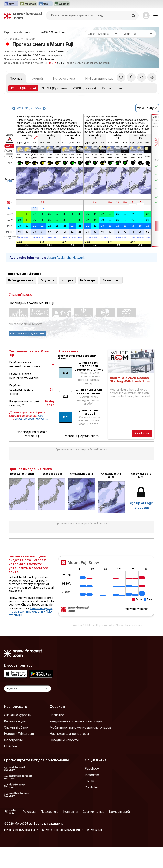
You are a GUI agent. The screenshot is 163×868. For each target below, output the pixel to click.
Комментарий (119, 812)
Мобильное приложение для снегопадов (80, 727)
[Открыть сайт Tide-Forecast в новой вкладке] (45, 4)
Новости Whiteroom (19, 734)
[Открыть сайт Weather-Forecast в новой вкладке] (62, 4)
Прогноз (16, 78)
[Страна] (103, 34)
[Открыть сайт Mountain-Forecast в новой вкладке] (28, 4)
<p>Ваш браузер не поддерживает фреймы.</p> (106, 589)
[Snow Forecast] (23, 16)
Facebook (92, 768)
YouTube (91, 787)
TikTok (90, 781)
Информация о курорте (103, 78)
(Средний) (54, 88)
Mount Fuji (58, 32)
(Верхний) (23, 88)
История (67, 280)
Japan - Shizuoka (33, 32)
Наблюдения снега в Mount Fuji (32, 434)
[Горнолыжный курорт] (138, 34)
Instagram (92, 775)
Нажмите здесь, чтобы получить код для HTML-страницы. (31, 612)
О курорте (47, 280)
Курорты (10, 32)
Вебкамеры (88, 280)
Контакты (71, 812)
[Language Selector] (28, 689)
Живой (38, 78)
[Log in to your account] (146, 16)
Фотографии (13, 740)
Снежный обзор (16, 727)
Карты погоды (112, 88)
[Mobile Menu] (156, 16)
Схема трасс (111, 280)
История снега (64, 78)
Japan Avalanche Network (66, 258)
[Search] (134, 16)
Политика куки (94, 830)
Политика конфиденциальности (60, 830)
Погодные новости (64, 740)
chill (10, 226)
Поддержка (49, 812)
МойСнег (11, 746)
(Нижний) (84, 88)
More (10, 181)
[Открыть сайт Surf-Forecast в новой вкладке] (11, 4)
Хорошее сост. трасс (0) (32, 419)
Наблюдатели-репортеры (69, 734)
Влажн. (10, 232)
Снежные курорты (18, 715)
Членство (57, 715)
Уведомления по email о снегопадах (77, 721)
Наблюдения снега (21, 280)
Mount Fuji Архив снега (82, 436)
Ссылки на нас (94, 812)
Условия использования (19, 830)
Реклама (29, 812)
